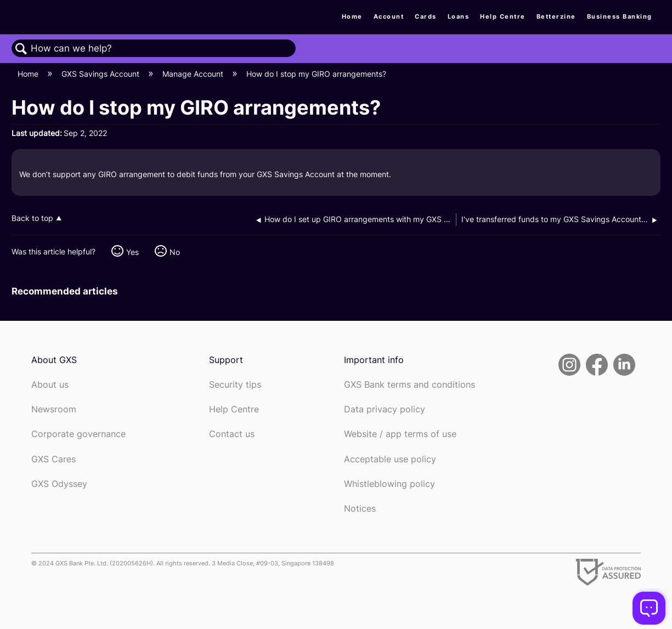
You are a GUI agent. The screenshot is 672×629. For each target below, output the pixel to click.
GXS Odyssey (59, 484)
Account (389, 16)
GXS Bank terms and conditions (410, 385)
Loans (459, 16)
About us (50, 385)
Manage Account (194, 74)
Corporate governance (78, 434)
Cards (426, 16)
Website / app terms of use (400, 434)
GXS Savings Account (101, 74)
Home (352, 16)
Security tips (235, 385)
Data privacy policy (385, 409)
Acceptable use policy (390, 459)
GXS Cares (53, 459)
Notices (360, 509)
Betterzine (556, 16)
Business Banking (620, 16)
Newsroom (54, 409)
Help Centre (503, 16)
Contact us (232, 434)
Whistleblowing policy (389, 484)
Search (21, 49)
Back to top (32, 218)
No (175, 252)
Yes (132, 252)
